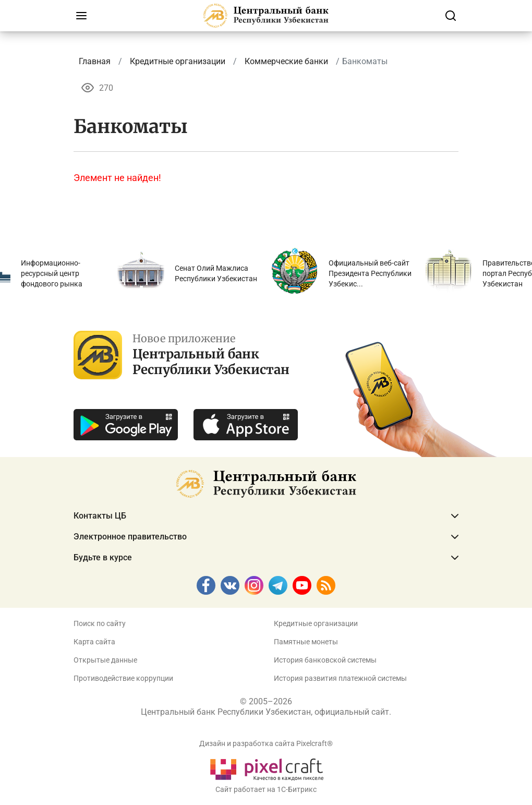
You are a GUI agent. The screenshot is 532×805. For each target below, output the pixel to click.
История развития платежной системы (340, 678)
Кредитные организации (316, 623)
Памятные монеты (306, 642)
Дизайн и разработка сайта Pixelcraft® (266, 743)
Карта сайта (94, 642)
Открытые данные (105, 660)
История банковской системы (325, 660)
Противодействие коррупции (123, 678)
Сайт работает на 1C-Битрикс (266, 789)
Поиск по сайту (100, 623)
